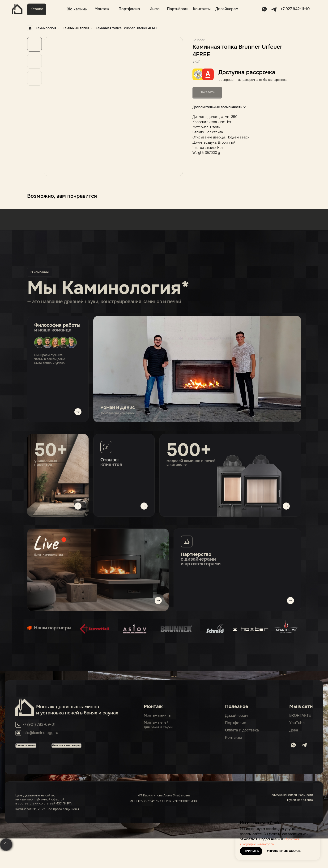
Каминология (42, 28)
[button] (37, 9)
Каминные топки (76, 28)
